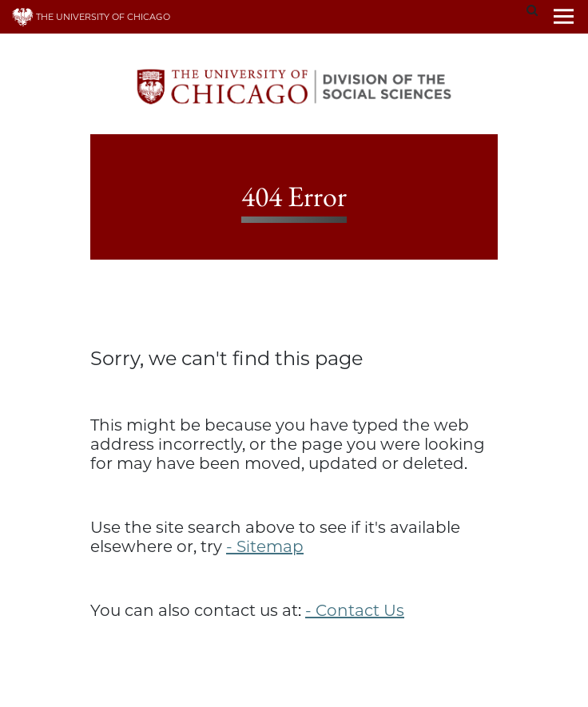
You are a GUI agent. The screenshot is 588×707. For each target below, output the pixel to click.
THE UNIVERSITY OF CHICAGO (91, 17)
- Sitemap (265, 546)
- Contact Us (355, 610)
